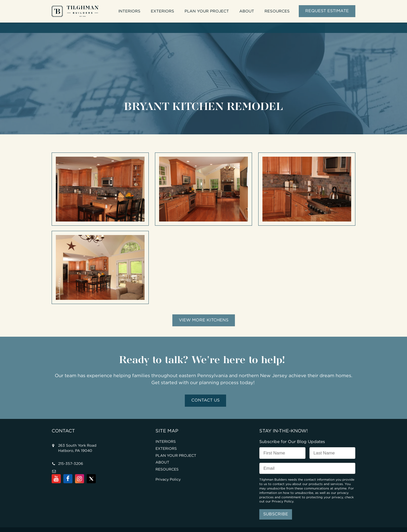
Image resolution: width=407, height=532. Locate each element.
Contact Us (205, 390)
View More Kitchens (204, 310)
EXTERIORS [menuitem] (162, 11)
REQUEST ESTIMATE (327, 11)
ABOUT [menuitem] (247, 11)
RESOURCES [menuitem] (277, 11)
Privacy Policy (168, 469)
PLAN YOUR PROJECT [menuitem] (207, 11)
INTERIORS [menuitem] (129, 11)
